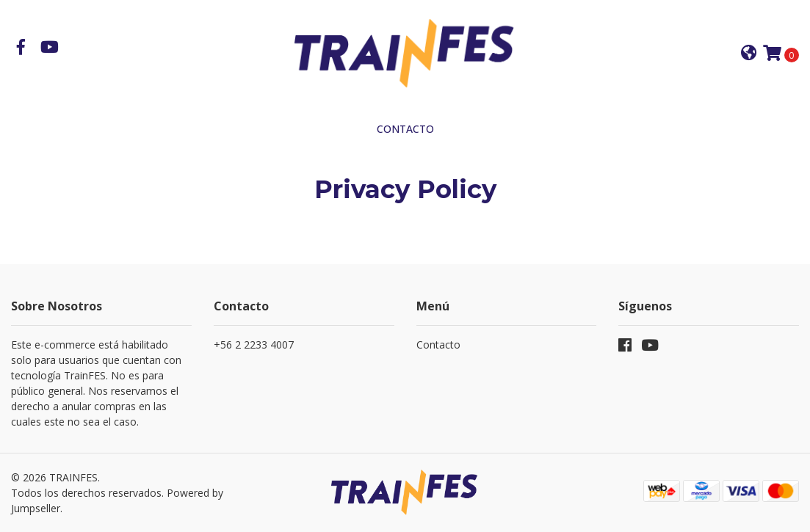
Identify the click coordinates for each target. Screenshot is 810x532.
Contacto (405, 129)
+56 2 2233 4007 (254, 345)
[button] (749, 54)
